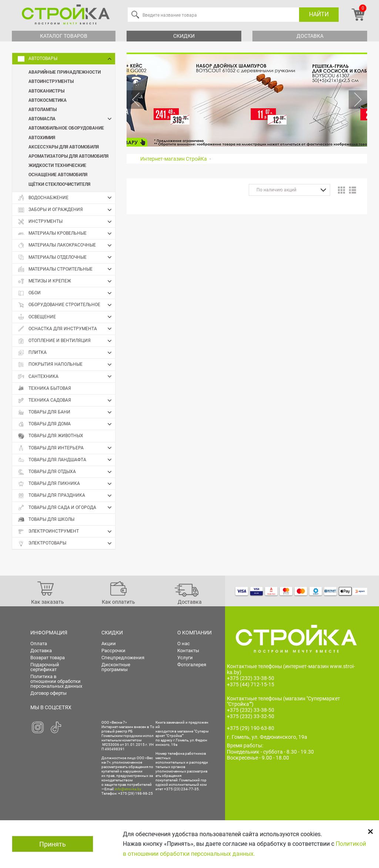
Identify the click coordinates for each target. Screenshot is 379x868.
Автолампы (43, 109)
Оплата (39, 644)
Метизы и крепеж (66, 281)
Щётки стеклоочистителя (59, 184)
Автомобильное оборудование (66, 128)
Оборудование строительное (66, 305)
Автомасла (72, 119)
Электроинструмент (66, 532)
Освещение (66, 317)
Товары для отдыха (66, 472)
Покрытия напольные (66, 365)
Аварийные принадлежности (65, 72)
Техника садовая (66, 401)
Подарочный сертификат (45, 667)
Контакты (188, 651)
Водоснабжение (66, 198)
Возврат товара (48, 658)
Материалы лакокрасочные (66, 245)
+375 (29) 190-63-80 (251, 728)
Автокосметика (48, 100)
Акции (109, 644)
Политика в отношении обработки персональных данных (56, 681)
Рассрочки (113, 651)
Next (358, 100)
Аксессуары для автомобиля (64, 147)
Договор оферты (48, 693)
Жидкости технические (57, 165)
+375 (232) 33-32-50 (251, 716)
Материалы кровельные (66, 234)
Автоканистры (46, 91)
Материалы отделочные (66, 257)
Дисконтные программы (116, 667)
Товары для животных (51, 436)
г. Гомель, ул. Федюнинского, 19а (267, 737)
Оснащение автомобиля (58, 174)
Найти (319, 14)
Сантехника (66, 376)
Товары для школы (46, 520)
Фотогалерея (192, 665)
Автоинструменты (51, 81)
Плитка (66, 353)
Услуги (185, 658)
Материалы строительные (66, 269)
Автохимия (42, 137)
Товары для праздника (66, 496)
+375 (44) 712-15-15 (251, 684)
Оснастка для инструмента (66, 329)
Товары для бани (66, 412)
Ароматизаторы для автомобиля (68, 156)
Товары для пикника (66, 484)
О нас (184, 644)
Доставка (310, 36)
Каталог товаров (64, 36)
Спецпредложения (123, 658)
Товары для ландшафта (66, 460)
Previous (136, 100)
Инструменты (66, 222)
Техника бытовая (44, 388)
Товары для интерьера (66, 448)
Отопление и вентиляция (66, 341)
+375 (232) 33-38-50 (251, 678)
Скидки (184, 36)
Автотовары (66, 59)
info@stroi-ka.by (128, 789)
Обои (66, 293)
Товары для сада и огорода (66, 507)
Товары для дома (66, 424)
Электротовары (66, 543)
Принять (53, 844)
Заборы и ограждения (66, 210)
